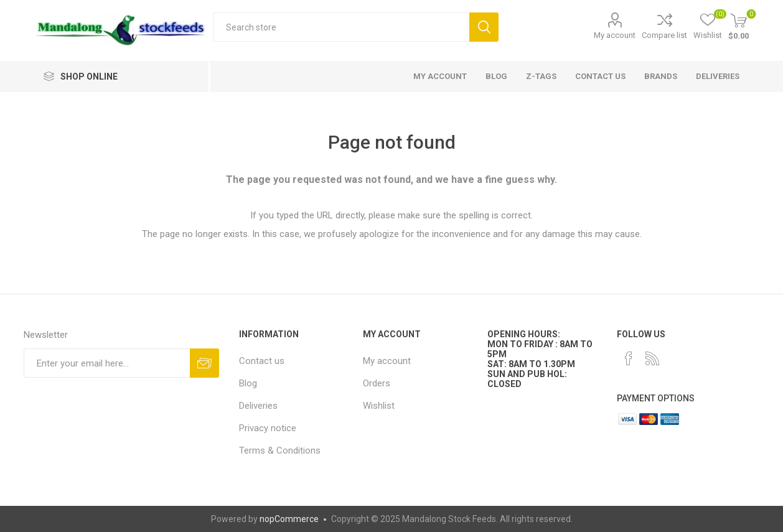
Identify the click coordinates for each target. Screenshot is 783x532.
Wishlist (379, 406)
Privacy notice (268, 428)
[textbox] (341, 27)
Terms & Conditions (280, 450)
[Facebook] (629, 358)
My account (615, 35)
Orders (377, 383)
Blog (248, 383)
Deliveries (258, 406)
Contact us (262, 361)
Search (484, 27)
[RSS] (652, 358)
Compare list (664, 35)
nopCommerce (289, 519)
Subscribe (204, 363)
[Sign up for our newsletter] (107, 363)
